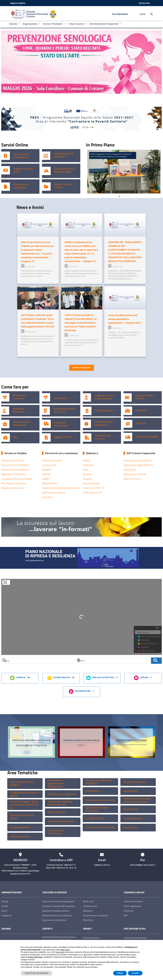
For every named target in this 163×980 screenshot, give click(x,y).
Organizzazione (32, 24)
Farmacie (141, 423)
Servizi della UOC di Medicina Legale (64, 170)
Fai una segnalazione (133, 906)
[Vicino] (113, 661)
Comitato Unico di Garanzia (100, 827)
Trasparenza (92, 791)
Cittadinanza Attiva (20, 827)
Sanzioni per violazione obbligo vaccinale (60, 803)
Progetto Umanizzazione (61, 821)
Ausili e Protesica (104, 410)
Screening (18, 398)
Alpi (15, 437)
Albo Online (88, 920)
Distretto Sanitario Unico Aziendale (57, 915)
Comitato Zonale (95, 818)
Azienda (15, 24)
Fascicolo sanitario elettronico (64, 155)
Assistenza (18, 409)
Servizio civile (130, 809)
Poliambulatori (80, 691)
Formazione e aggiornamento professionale (56, 783)
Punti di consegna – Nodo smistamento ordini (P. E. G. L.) (24, 805)
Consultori (141, 410)
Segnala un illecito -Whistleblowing (57, 832)
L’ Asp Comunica (78, 24)
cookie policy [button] (65, 950)
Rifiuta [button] (120, 973)
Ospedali (141, 678)
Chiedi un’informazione (133, 901)
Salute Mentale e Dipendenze (104, 423)
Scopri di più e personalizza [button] (36, 973)
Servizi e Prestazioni (54, 24)
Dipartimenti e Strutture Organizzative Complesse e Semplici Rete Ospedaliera (59, 904)
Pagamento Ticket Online (23, 170)
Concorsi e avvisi (90, 906)
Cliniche (58, 187)
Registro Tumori (63, 437)
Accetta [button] (135, 973)
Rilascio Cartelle (63, 184)
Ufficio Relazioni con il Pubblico (22, 783)
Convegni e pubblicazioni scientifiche (99, 782)
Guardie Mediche (59, 678)
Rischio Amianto (56, 812)
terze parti (60, 952)
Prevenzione (20, 395)
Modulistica (88, 911)
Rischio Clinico (131, 827)
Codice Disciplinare (20, 836)
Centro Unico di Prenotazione (22, 156)
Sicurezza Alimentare (135, 782)
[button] (4, 62)
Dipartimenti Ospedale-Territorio (56, 911)
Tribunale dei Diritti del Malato (22, 817)
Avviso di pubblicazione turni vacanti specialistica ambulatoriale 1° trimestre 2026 (124, 319)
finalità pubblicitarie (35, 957)
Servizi (4, 911)
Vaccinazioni (60, 398)
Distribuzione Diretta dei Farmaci (64, 410)
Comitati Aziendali (133, 818)
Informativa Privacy (91, 938)
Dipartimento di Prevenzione (21, 423)
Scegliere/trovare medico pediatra (104, 397)
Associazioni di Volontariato (135, 938)
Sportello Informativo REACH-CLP (97, 809)
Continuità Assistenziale (61, 424)
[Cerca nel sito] (150, 14)
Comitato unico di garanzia (62, 794)
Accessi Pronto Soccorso (103, 437)
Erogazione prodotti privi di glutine (24, 794)
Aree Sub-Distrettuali (100, 678)
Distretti (5, 906)
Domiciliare (19, 412)
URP (126, 915)
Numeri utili (129, 911)
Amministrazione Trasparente (105, 24)
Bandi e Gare (88, 901)
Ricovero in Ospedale (147, 436)
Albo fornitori (130, 791)
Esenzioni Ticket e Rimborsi (145, 397)
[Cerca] (38, 661)
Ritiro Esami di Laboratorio (21, 186)
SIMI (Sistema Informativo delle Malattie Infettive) (137, 800)
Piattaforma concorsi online (100, 800)
